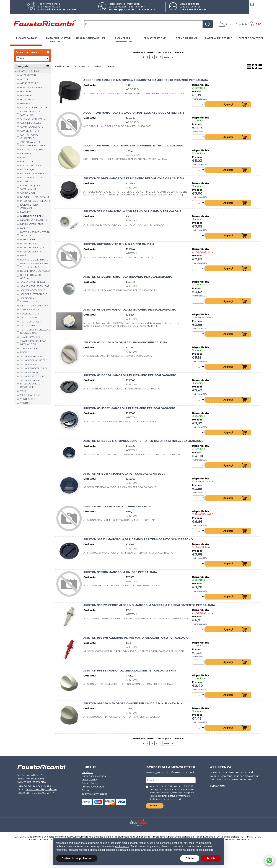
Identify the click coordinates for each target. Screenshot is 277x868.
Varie (24, 391)
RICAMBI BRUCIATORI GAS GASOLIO (58, 40)
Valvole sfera (29, 372)
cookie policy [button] (122, 846)
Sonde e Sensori (31, 310)
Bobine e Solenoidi (32, 87)
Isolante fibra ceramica (29, 206)
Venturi (25, 403)
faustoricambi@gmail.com (41, 791)
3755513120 (38, 784)
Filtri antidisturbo (32, 173)
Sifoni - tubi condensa (34, 306)
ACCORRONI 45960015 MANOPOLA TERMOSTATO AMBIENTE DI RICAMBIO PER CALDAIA (146, 80)
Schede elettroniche (34, 294)
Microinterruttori (32, 224)
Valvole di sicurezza (34, 360)
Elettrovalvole (31, 165)
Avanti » (169, 57)
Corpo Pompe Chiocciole (29, 136)
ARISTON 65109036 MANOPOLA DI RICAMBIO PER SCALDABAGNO (130, 376)
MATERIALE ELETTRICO (219, 38)
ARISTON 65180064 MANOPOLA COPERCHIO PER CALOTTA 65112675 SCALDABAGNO (143, 442)
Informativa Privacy (165, 797)
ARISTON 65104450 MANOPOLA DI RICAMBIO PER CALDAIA (125, 343)
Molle (24, 228)
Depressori (28, 153)
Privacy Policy (90, 781)
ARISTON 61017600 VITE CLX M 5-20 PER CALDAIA (119, 244)
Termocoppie (29, 318)
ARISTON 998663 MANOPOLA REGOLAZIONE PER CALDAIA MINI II (130, 672)
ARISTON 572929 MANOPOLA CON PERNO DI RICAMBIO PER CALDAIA (132, 212)
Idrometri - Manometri (35, 197)
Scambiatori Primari (33, 282)
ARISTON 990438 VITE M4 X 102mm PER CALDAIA (119, 508)
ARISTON (131, 188)
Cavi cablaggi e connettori (30, 113)
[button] (219, 844)
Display (25, 157)
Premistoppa (29, 244)
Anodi (24, 79)
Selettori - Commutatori (29, 300)
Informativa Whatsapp (94, 795)
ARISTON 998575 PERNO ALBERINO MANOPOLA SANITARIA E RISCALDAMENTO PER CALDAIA (149, 606)
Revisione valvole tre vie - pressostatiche (34, 265)
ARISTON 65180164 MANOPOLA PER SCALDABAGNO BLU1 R (125, 475)
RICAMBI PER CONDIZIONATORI (123, 40)
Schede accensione (33, 290)
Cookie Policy (90, 785)
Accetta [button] (211, 858)
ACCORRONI (134, 89)
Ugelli (24, 352)
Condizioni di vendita (94, 778)
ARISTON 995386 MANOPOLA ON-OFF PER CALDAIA (120, 573)
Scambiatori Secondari (35, 286)
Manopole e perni (32, 216)
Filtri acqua (28, 170)
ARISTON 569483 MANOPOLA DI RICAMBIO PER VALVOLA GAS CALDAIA (134, 179)
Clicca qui (217, 787)
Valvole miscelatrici (33, 368)
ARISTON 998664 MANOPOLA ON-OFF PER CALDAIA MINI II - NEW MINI (133, 705)
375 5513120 (149, 9)
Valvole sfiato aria (33, 376)
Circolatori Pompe (33, 119)
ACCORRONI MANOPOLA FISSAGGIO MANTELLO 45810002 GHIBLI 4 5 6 (134, 113)
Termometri (28, 326)
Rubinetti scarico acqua (31, 277)
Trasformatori (30, 337)
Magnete (26, 212)
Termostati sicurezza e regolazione (35, 331)
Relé (23, 256)
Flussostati (28, 181)
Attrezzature (29, 83)
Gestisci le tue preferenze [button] (77, 858)
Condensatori (29, 131)
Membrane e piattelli (33, 220)
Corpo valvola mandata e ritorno (33, 144)
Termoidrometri (31, 322)
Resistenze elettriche (34, 260)
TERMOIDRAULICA (187, 38)
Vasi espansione (30, 395)
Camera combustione (34, 108)
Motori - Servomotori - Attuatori (35, 234)
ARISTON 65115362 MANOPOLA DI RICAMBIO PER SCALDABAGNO (129, 409)
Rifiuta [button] (190, 858)
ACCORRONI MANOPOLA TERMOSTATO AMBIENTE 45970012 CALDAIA (133, 146)
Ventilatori (28, 399)
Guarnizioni (28, 193)
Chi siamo (87, 774)
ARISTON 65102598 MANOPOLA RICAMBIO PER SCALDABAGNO (128, 277)
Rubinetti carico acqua (35, 271)
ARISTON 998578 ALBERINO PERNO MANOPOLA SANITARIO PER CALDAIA (135, 639)
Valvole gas (28, 364)
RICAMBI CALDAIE (26, 38)
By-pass (25, 103)
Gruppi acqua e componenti (30, 187)
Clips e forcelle (31, 123)
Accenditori (28, 75)
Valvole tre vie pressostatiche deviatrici (30, 384)
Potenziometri (30, 240)
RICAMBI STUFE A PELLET (90, 38)
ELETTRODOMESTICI (251, 38)
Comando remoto (32, 127)
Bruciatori (27, 100)
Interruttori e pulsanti (35, 201)
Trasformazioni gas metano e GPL (33, 343)
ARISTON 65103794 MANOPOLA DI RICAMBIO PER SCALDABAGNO (130, 310)
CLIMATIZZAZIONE (155, 38)
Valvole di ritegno (32, 356)
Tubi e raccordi (30, 348)
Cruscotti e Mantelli (33, 149)
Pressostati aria (31, 252)
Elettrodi (27, 162)
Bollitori (26, 95)
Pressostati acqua (33, 248)
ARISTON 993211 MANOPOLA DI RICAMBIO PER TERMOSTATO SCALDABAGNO (138, 541)
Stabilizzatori (29, 314)
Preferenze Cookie (93, 788)
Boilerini (26, 91)
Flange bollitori (31, 178)
